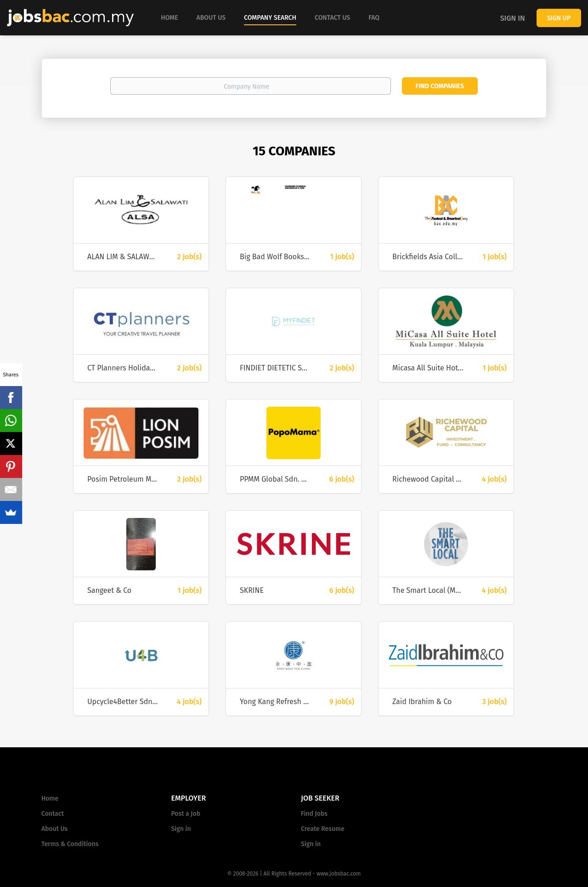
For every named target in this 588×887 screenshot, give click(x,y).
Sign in (513, 18)
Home (50, 799)
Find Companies (440, 86)
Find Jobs (314, 814)
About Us (54, 829)
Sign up (559, 18)
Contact (53, 814)
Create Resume (323, 829)
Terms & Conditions (70, 844)
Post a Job (186, 814)
